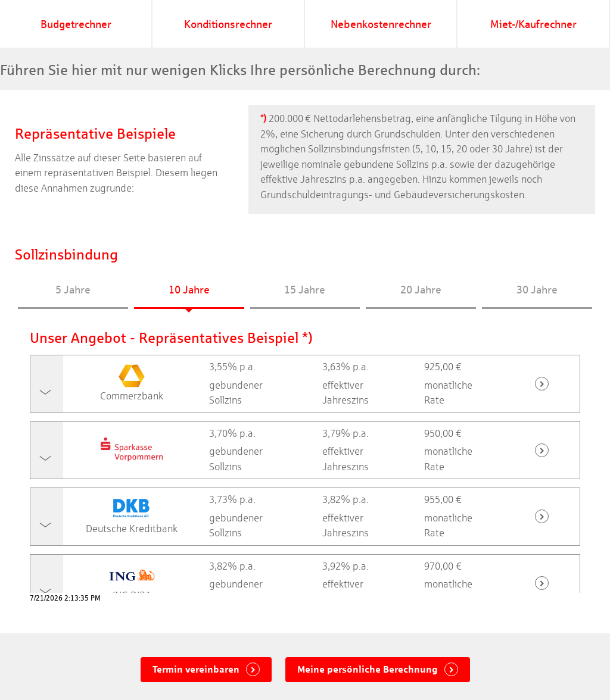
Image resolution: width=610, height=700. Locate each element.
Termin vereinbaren (197, 669)
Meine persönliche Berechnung (369, 669)
